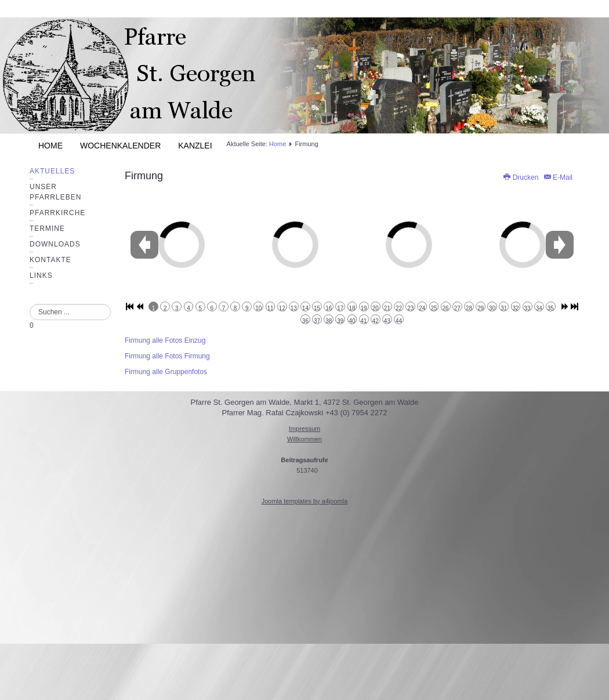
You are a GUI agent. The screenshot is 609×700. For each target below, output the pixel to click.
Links (41, 275)
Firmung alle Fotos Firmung (167, 356)
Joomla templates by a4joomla (305, 501)
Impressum (304, 429)
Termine (47, 229)
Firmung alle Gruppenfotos (166, 372)
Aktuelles (52, 171)
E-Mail (558, 177)
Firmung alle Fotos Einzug (165, 340)
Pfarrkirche (57, 213)
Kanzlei (195, 146)
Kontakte (50, 260)
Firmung (144, 176)
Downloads (55, 244)
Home (50, 146)
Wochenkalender (120, 146)
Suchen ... (30, 304)
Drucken (521, 177)
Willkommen (304, 439)
